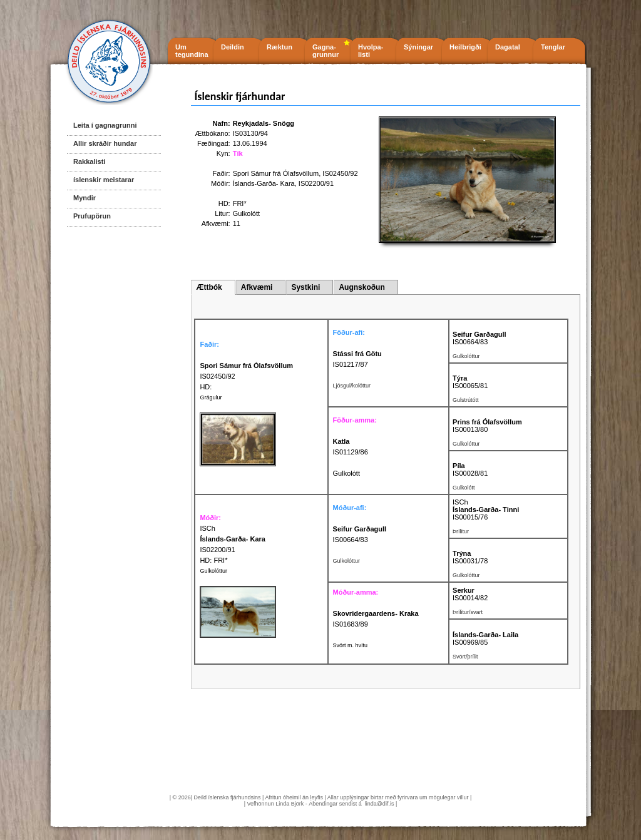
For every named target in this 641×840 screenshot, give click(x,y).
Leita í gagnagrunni (105, 125)
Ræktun (279, 47)
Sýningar (418, 47)
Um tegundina (192, 51)
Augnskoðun (362, 287)
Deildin (233, 47)
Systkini (305, 287)
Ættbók (209, 287)
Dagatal (508, 47)
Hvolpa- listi (371, 51)
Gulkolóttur (213, 571)
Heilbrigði (465, 47)
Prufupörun (92, 216)
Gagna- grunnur (326, 51)
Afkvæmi (257, 287)
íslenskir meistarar (104, 180)
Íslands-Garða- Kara (264, 183)
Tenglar (553, 47)
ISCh (460, 502)
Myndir (85, 198)
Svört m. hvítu (351, 645)
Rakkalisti (89, 161)
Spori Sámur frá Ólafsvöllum (276, 173)
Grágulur (211, 397)
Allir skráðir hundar (105, 143)
